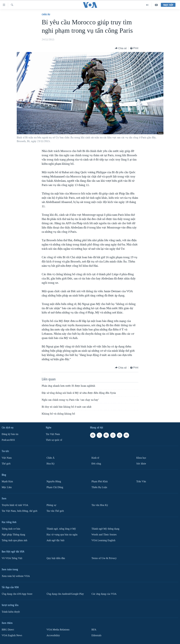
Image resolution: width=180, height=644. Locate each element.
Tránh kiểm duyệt (11, 612)
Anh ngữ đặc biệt (55, 540)
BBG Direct (8, 629)
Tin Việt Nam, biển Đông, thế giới (20, 511)
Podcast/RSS (8, 440)
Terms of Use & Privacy (104, 558)
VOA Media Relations (58, 629)
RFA (94, 629)
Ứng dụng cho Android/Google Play (65, 594)
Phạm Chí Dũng (55, 487)
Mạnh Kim (7, 481)
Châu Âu (46, 14)
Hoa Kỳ (51, 464)
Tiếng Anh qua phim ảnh (14, 540)
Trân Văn (141, 481)
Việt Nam (7, 458)
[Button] (121, 48)
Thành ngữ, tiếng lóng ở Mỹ (61, 529)
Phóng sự (51, 505)
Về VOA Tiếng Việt (12, 558)
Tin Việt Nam (53, 434)
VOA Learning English (103, 540)
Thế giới (6, 464)
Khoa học (141, 458)
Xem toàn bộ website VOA (16, 576)
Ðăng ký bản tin (10, 434)
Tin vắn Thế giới (55, 511)
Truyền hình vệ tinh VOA (15, 505)
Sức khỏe (141, 464)
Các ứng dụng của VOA (104, 594)
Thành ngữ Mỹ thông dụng (105, 529)
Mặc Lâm (7, 487)
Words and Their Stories (104, 535)
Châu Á (50, 458)
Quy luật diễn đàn (56, 558)
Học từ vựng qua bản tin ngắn (62, 535)
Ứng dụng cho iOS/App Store (17, 594)
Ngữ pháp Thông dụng (13, 535)
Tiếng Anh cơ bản (11, 529)
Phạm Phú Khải (100, 481)
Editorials (96, 635)
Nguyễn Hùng (54, 481)
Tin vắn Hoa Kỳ (100, 505)
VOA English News (12, 635)
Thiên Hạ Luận (99, 487)
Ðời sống (96, 464)
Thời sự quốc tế (54, 440)
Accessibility (53, 635)
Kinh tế (95, 458)
